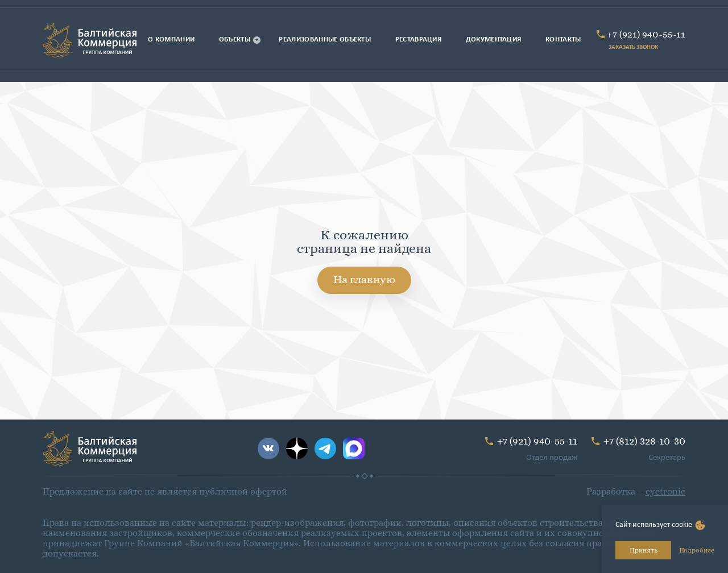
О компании (171, 40)
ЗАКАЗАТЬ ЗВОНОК (633, 47)
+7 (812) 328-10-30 (644, 441)
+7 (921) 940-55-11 (646, 34)
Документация (494, 40)
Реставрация (419, 40)
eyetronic (665, 491)
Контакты (563, 40)
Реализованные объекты (325, 40)
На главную (364, 279)
